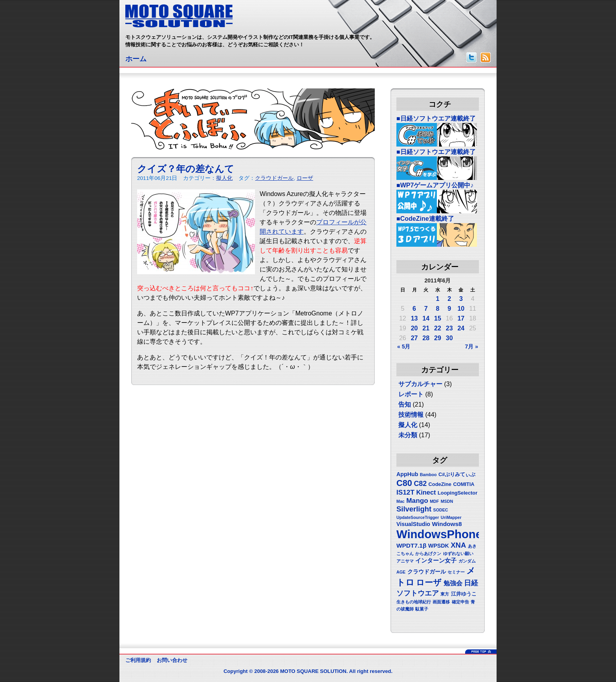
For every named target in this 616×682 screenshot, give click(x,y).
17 (461, 318)
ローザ (305, 178)
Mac (401, 501)
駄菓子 (422, 609)
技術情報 (411, 415)
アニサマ (405, 561)
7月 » (472, 346)
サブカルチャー (420, 384)
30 (449, 338)
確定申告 (460, 602)
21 (426, 328)
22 (438, 328)
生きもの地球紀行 (414, 602)
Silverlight (414, 509)
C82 (420, 484)
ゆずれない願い (458, 554)
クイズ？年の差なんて (186, 169)
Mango (417, 500)
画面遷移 (441, 602)
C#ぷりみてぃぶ (457, 474)
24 (461, 328)
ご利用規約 (138, 660)
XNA (458, 545)
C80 (404, 483)
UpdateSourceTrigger (418, 517)
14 (426, 318)
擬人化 (224, 178)
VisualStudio (413, 524)
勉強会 (453, 583)
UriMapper (451, 517)
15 (438, 318)
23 (449, 328)
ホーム (136, 59)
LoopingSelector (457, 493)
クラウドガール (274, 178)
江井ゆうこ (464, 594)
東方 (445, 594)
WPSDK (439, 546)
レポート (411, 394)
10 (461, 309)
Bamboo (428, 475)
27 (414, 338)
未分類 (408, 435)
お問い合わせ (172, 660)
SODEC (441, 510)
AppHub (407, 474)
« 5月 (404, 346)
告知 (405, 404)
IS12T (405, 492)
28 (426, 338)
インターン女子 (436, 560)
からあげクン (428, 554)
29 (438, 338)
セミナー (456, 572)
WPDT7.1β (411, 545)
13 (414, 318)
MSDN (447, 501)
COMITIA (464, 484)
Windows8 (447, 524)
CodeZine (440, 484)
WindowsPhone (439, 534)
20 (414, 328)
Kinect (426, 492)
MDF (434, 501)
